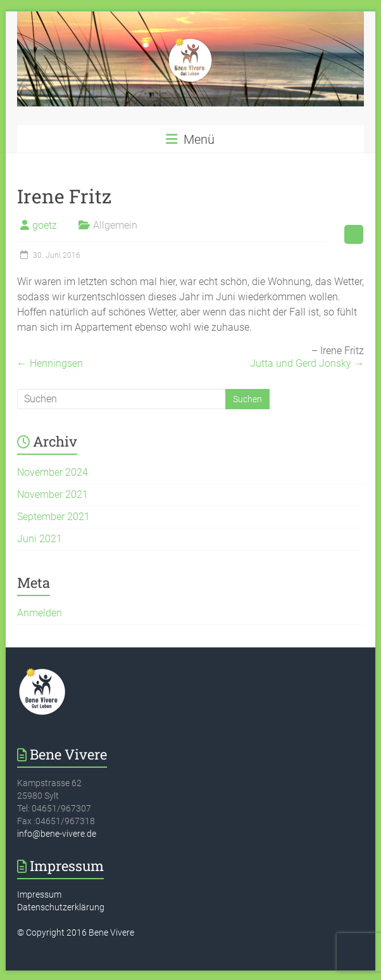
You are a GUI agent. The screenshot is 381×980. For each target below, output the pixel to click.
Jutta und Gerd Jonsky (307, 363)
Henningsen (50, 363)
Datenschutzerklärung (61, 907)
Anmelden (40, 613)
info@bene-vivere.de (57, 834)
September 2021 (53, 517)
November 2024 (53, 472)
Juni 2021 (40, 539)
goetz (45, 225)
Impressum (39, 894)
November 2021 (53, 494)
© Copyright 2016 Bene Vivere (76, 932)
